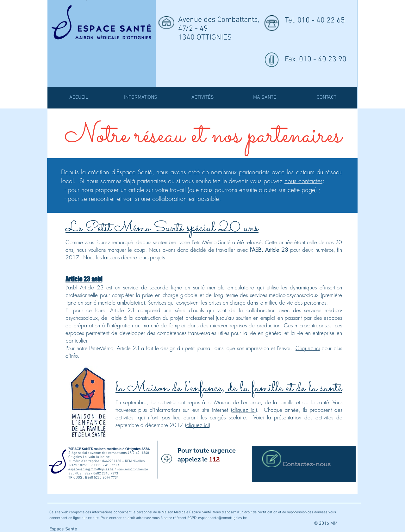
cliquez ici (244, 410)
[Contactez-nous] (304, 464)
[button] (202, 98)
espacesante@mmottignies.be (91, 470)
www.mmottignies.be (132, 470)
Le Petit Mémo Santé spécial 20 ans (162, 228)
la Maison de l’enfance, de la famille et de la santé (229, 388)
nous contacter (303, 181)
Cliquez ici (308, 348)
